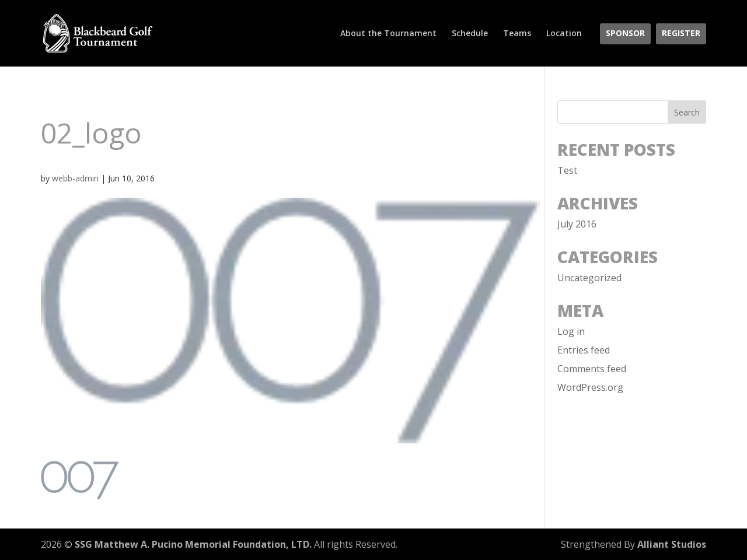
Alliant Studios (672, 544)
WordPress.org (590, 387)
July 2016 (577, 224)
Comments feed (592, 369)
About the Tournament (388, 34)
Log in (571, 331)
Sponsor (625, 34)
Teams (517, 34)
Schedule (470, 34)
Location (564, 34)
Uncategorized (589, 278)
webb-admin (75, 178)
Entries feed (584, 350)
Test (567, 170)
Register (681, 34)
